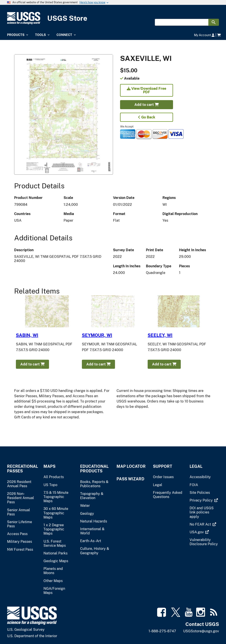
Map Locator (131, 466)
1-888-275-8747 (162, 631)
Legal (196, 466)
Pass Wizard (130, 479)
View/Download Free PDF (147, 90)
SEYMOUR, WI (97, 335)
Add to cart (147, 105)
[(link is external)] (202, 500)
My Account (204, 35)
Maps (49, 466)
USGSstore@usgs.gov (201, 631)
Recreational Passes (22, 469)
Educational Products (94, 469)
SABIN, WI (27, 335)
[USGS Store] (113, 18)
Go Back (147, 117)
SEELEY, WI (160, 335)
